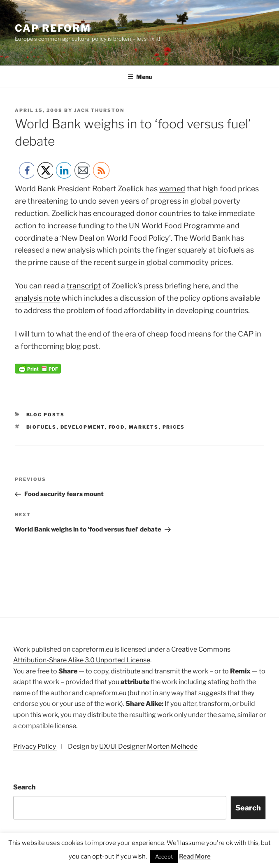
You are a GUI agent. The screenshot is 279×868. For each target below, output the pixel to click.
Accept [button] (164, 856)
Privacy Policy (35, 746)
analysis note (37, 298)
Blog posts (46, 415)
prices (174, 427)
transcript (84, 286)
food (117, 427)
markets (144, 427)
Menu (140, 77)
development (83, 427)
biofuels (42, 427)
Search (24, 787)
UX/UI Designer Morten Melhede (148, 746)
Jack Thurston (99, 110)
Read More (195, 856)
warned (172, 189)
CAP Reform (53, 28)
